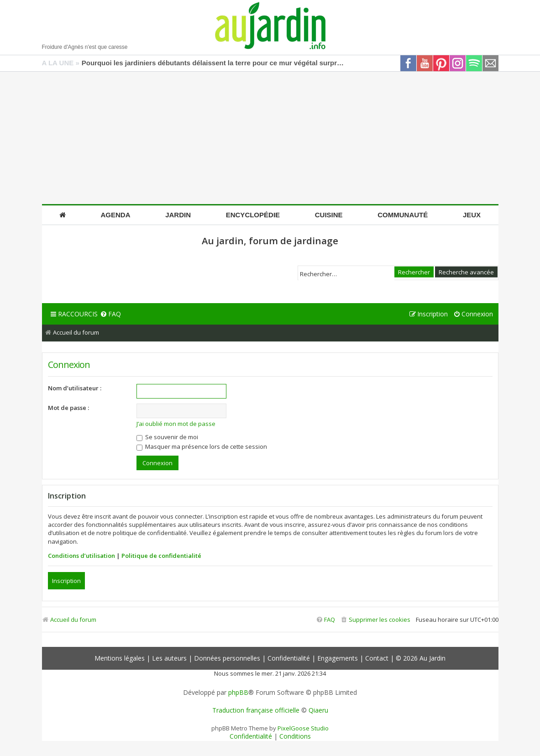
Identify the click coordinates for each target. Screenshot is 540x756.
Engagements (338, 658)
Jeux (472, 215)
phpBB (238, 693)
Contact (377, 658)
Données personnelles (227, 658)
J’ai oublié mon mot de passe (176, 424)
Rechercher (414, 272)
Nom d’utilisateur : (75, 388)
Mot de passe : (68, 408)
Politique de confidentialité (161, 556)
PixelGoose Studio (303, 728)
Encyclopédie (253, 215)
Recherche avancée (466, 272)
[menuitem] (110, 314)
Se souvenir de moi (167, 437)
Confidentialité (289, 658)
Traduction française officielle (256, 710)
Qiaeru (318, 710)
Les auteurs (169, 658)
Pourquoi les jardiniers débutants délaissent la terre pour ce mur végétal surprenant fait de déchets (214, 63)
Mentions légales (120, 658)
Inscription (66, 581)
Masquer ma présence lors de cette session (202, 446)
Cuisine (329, 215)
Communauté (403, 215)
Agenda (116, 215)
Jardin (178, 215)
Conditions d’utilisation (81, 556)
